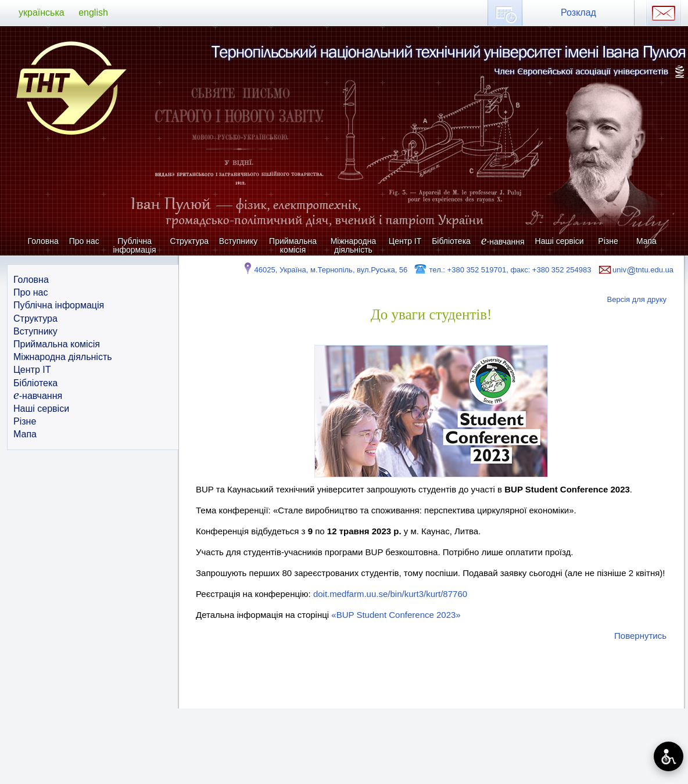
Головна (43, 241)
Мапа (646, 241)
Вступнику (238, 241)
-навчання (503, 241)
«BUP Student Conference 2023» (396, 615)
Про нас (84, 241)
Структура (189, 241)
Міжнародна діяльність (354, 245)
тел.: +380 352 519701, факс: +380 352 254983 (502, 270)
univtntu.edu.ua (635, 270)
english (93, 12)
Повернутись (640, 636)
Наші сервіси (560, 241)
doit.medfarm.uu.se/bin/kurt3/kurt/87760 (390, 594)
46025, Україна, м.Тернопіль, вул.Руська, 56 (325, 270)
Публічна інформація (135, 245)
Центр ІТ (405, 241)
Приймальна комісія (293, 245)
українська (42, 12)
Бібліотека (451, 241)
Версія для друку (637, 299)
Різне (608, 241)
